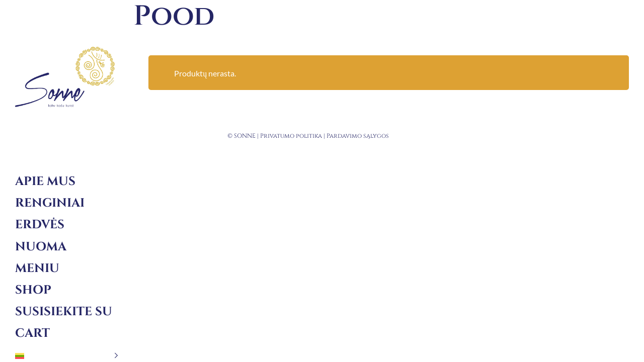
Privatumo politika (291, 136)
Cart (32, 333)
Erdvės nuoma (41, 236)
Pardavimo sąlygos (358, 136)
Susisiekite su (64, 312)
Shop (33, 290)
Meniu (37, 268)
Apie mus (45, 182)
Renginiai (50, 203)
